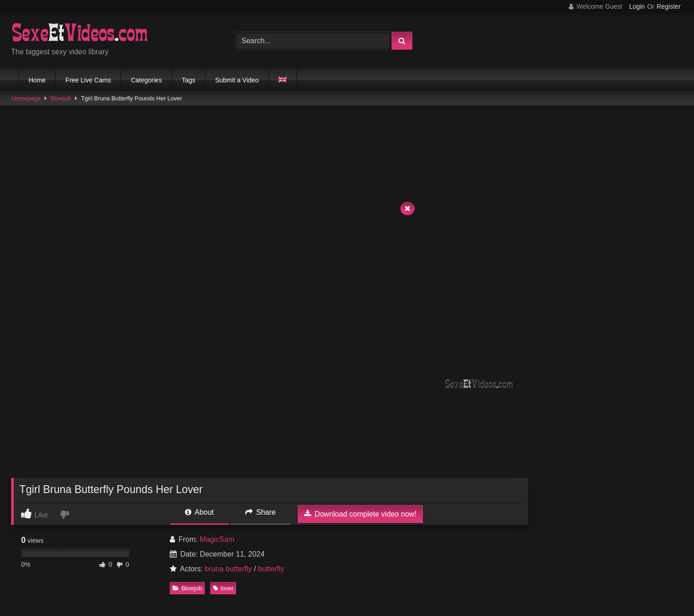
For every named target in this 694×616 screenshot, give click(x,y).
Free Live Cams (88, 80)
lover (223, 588)
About (199, 512)
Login (637, 6)
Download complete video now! (360, 514)
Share (260, 512)
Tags (189, 80)
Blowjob (61, 98)
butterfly (271, 569)
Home (37, 80)
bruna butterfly (228, 569)
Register (669, 6)
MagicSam (217, 539)
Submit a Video (237, 80)
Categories (146, 80)
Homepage (26, 98)
